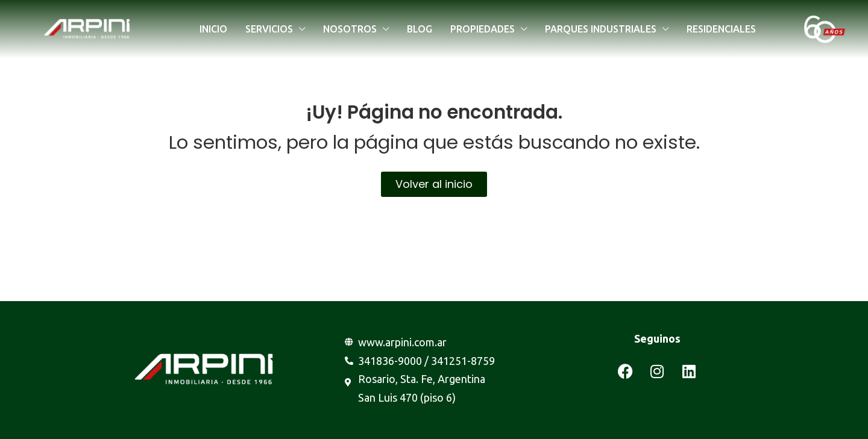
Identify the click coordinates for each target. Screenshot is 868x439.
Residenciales (721, 29)
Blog (420, 29)
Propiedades (483, 29)
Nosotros (350, 29)
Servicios (269, 29)
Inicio (213, 29)
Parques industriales (601, 29)
